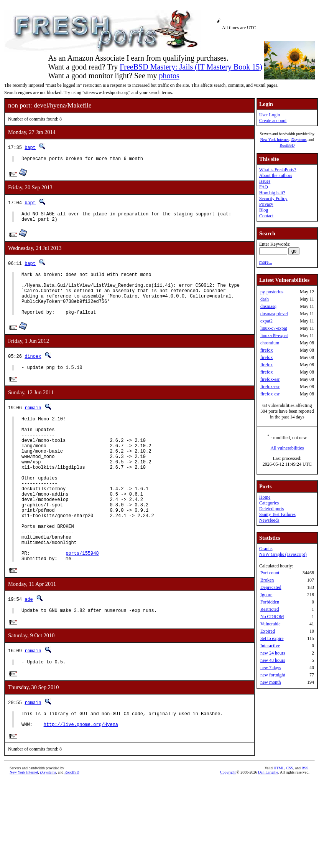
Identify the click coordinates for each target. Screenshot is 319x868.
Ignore (266, 595)
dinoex (33, 369)
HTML (279, 820)
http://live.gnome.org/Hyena (81, 776)
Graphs (266, 549)
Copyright (228, 824)
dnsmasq (268, 306)
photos (169, 76)
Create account (273, 121)
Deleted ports (271, 509)
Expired (268, 631)
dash (265, 299)
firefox (267, 350)
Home (265, 497)
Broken (267, 580)
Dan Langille (268, 824)
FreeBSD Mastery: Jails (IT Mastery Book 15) (191, 67)
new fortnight (273, 675)
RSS (305, 820)
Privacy (266, 204)
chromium (270, 343)
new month (271, 682)
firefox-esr (270, 379)
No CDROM (272, 617)
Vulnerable (270, 624)
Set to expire (272, 638)
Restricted (270, 609)
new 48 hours (273, 660)
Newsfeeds (269, 520)
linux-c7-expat (274, 328)
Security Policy (273, 198)
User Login (270, 115)
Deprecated (271, 587)
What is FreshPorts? (278, 170)
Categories (269, 503)
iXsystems (299, 140)
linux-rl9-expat (274, 336)
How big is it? (272, 193)
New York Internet (275, 140)
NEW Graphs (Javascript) (283, 554)
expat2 (266, 321)
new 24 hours (273, 653)
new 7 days (271, 668)
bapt (30, 147)
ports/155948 (82, 597)
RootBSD (287, 145)
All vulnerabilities (287, 448)
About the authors (276, 175)
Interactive (270, 646)
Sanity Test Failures (277, 514)
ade (29, 644)
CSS (290, 820)
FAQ (264, 187)
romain (33, 422)
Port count (270, 573)
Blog (264, 210)
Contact (266, 216)
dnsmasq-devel (274, 314)
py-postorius (272, 292)
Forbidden (270, 602)
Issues (265, 181)
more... (266, 262)
